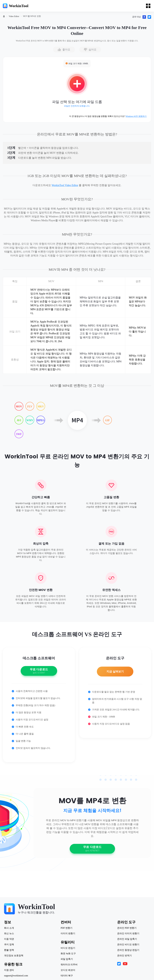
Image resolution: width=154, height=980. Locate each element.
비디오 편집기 (68, 948)
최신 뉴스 (9, 934)
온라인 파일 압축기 (127, 939)
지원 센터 (9, 970)
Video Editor (14, 16)
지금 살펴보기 (115, 672)
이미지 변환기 (68, 934)
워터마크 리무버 (69, 965)
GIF (107, 420)
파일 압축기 (67, 959)
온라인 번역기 (124, 956)
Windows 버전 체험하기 (136, 116)
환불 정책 (9, 950)
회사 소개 (9, 928)
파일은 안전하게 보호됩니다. (77, 106)
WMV (30, 420)
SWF (19, 434)
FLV (30, 407)
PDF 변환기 (67, 928)
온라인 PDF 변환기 (127, 928)
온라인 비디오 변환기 (128, 945)
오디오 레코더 (68, 970)
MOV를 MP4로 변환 (32, 16)
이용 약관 (9, 939)
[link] (4, 16)
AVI (19, 420)
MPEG (41, 420)
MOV (19, 407)
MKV (41, 407)
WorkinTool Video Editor (65, 185)
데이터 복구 (67, 976)
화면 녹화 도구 (68, 954)
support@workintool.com (16, 976)
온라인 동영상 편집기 (128, 950)
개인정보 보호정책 (14, 956)
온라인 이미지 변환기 (128, 934)
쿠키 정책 (9, 945)
